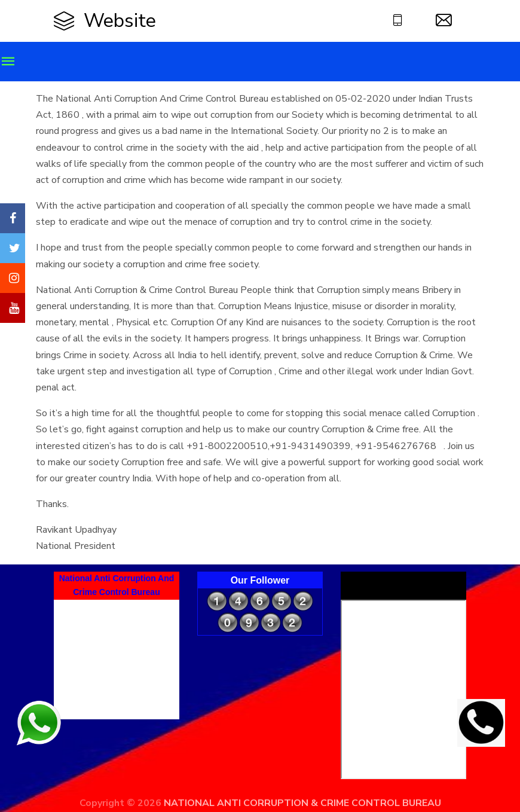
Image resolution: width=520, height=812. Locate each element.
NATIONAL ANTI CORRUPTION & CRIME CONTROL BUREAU (302, 803)
